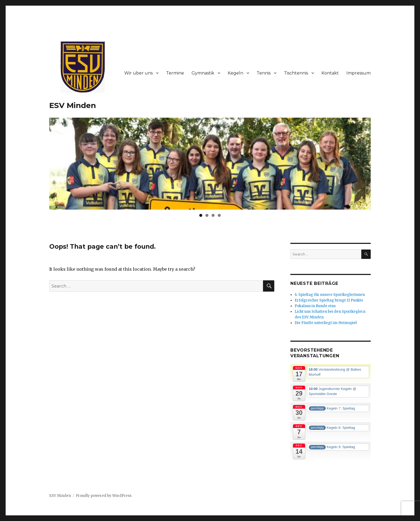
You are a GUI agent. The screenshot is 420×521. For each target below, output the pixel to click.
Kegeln (235, 73)
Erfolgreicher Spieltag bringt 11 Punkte (329, 300)
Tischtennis (296, 73)
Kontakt (330, 73)
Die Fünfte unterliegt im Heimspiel (326, 323)
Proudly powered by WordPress (104, 496)
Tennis (264, 73)
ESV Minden (73, 105)
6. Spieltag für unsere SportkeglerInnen (330, 295)
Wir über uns (138, 73)
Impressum (359, 73)
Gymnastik (203, 73)
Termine (175, 73)
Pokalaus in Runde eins (315, 306)
